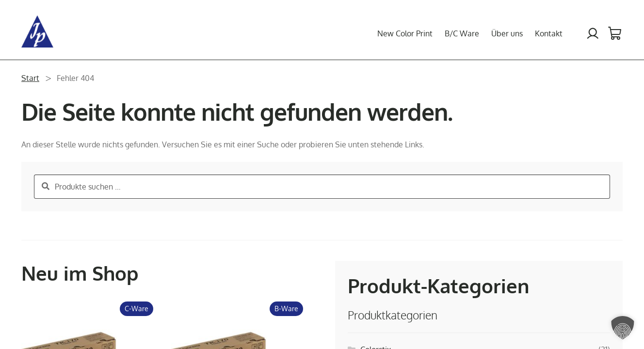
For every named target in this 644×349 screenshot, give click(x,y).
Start (30, 78)
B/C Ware (462, 33)
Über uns (507, 33)
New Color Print (405, 33)
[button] (623, 328)
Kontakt (549, 33)
